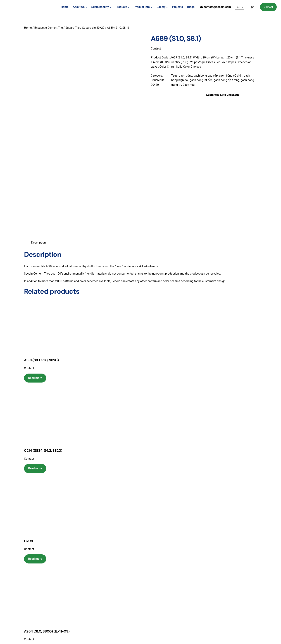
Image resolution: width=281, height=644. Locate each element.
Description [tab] (38, 119)
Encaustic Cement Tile (49, 28)
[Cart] (252, 7)
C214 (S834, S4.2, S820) (43, 327)
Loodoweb (149, 635)
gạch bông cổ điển (231, 76)
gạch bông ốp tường (227, 80)
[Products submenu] (129, 7)
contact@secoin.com (217, 7)
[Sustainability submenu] (110, 7)
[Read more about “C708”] (35, 436)
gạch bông (186, 76)
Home (65, 7)
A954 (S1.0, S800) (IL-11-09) (47, 508)
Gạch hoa (188, 85)
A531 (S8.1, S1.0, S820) (41, 237)
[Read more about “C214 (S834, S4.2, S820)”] (35, 345)
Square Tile (72, 28)
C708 (28, 418)
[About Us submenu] (86, 7)
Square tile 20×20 (93, 28)
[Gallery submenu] (167, 7)
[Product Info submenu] (151, 7)
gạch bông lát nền (201, 80)
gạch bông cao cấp (206, 76)
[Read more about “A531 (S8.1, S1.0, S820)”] (35, 255)
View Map (94, 595)
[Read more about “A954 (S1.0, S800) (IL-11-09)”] (35, 526)
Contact (268, 7)
